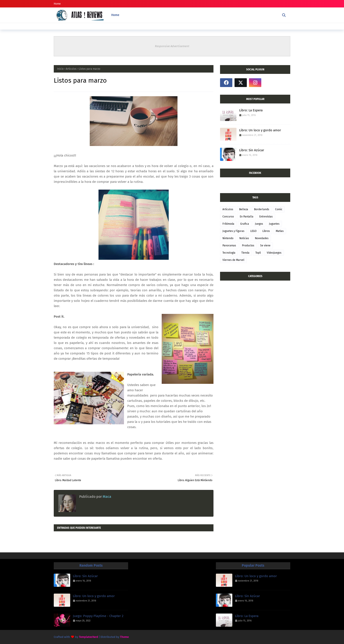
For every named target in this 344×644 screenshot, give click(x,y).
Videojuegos (274, 253)
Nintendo (228, 238)
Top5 (258, 253)
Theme (124, 637)
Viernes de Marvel (233, 260)
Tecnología (229, 253)
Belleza (244, 209)
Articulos (71, 69)
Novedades (262, 238)
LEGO (253, 231)
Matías (280, 231)
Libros (266, 231)
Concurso (228, 217)
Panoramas (229, 246)
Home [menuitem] (115, 15)
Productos (248, 246)
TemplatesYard (89, 637)
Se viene (265, 246)
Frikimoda (228, 224)
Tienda (245, 253)
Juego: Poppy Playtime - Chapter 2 (98, 616)
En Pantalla (247, 217)
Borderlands (262, 209)
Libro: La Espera (251, 110)
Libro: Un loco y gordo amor (260, 130)
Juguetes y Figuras (233, 231)
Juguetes (274, 224)
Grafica (245, 224)
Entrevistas (266, 217)
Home (57, 4)
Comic (279, 209)
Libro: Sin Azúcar (252, 150)
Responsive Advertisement (172, 46)
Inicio (60, 69)
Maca (107, 497)
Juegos (259, 224)
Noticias (244, 238)
